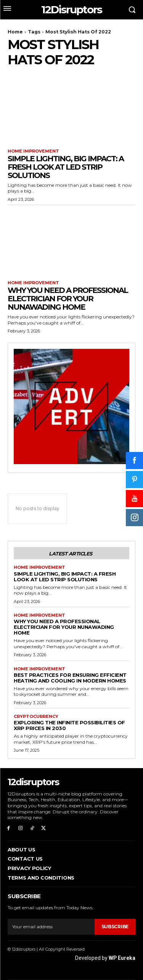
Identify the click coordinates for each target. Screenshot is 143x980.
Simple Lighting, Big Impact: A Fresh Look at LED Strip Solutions (66, 167)
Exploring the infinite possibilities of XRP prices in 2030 (69, 725)
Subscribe (115, 927)
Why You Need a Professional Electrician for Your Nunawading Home (68, 299)
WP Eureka (122, 958)
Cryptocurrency (36, 717)
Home (15, 32)
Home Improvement (33, 151)
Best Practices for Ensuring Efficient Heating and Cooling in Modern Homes (70, 678)
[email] (51, 927)
